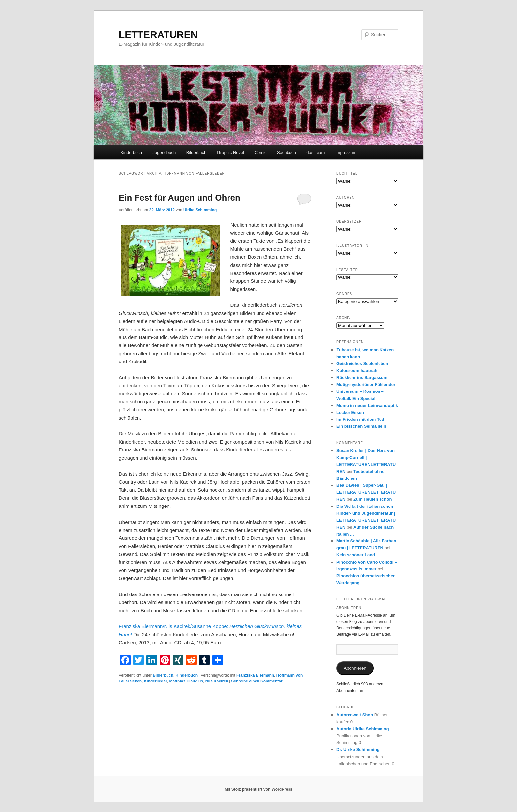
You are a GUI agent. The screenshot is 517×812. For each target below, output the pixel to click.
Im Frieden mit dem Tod (360, 419)
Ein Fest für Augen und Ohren (180, 198)
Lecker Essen (350, 412)
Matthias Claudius (186, 681)
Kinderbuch (131, 152)
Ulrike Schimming (200, 210)
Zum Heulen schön (373, 499)
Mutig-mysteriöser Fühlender (366, 384)
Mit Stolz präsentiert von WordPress (258, 789)
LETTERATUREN (158, 34)
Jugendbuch (164, 152)
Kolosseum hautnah (357, 371)
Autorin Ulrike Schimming (363, 729)
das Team (316, 152)
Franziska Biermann (255, 675)
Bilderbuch (196, 152)
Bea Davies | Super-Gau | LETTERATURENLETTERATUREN (366, 492)
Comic (261, 152)
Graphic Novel (230, 152)
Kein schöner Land (356, 555)
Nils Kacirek (217, 681)
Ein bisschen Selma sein (361, 426)
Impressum (346, 152)
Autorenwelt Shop (355, 715)
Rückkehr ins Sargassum (362, 377)
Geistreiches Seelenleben (362, 364)
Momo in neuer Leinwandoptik (367, 406)
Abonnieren (355, 668)
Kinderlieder (156, 681)
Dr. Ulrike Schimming (358, 750)
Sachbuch (287, 152)
